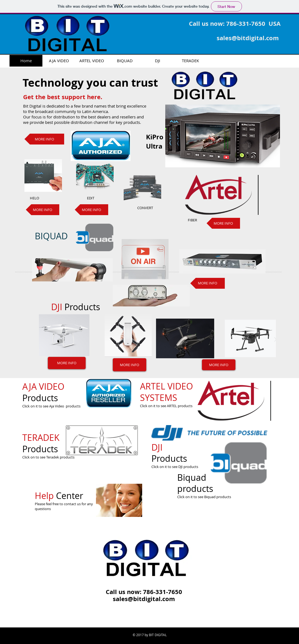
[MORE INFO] (44, 139)
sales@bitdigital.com (248, 38)
